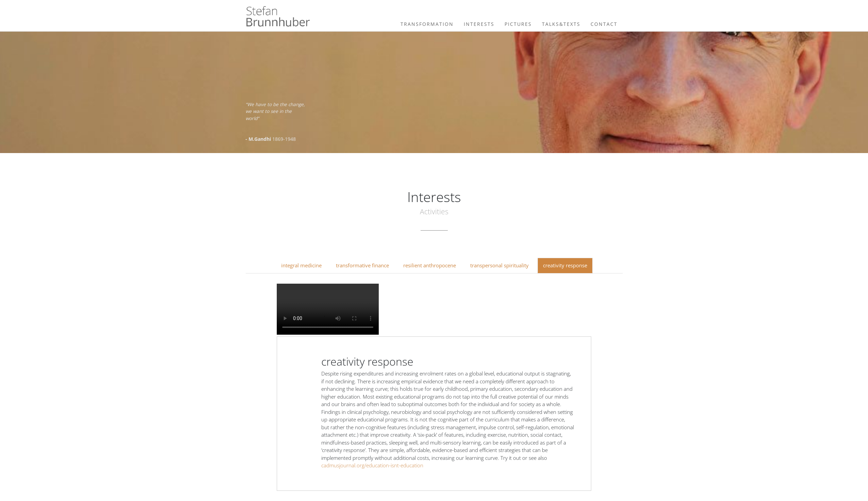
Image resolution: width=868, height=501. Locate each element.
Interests (479, 24)
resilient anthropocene (430, 265)
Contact (604, 24)
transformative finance (362, 265)
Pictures (518, 24)
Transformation (427, 24)
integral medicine (301, 265)
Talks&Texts (561, 24)
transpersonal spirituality (499, 265)
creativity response (565, 265)
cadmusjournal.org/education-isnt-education (372, 465)
